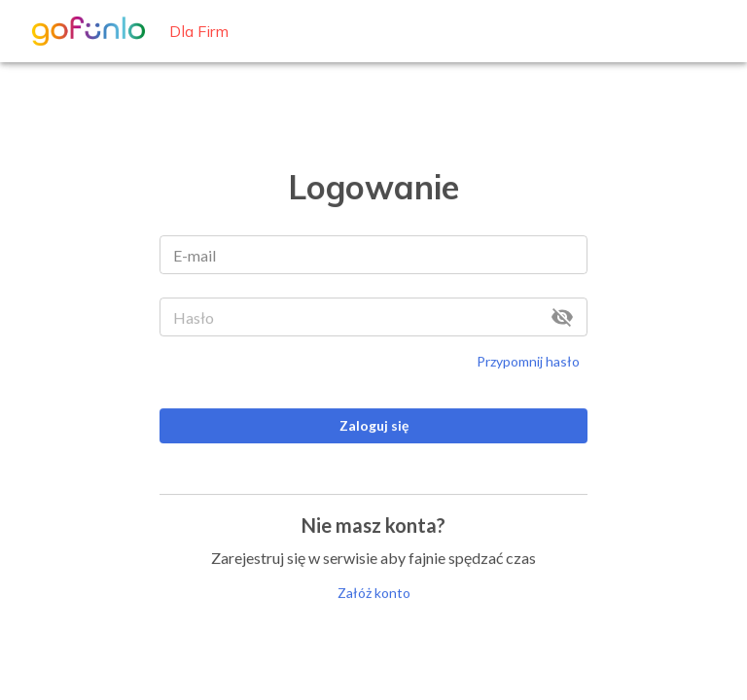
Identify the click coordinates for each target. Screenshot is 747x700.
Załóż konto (373, 592)
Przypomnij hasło (528, 361)
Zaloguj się (373, 424)
